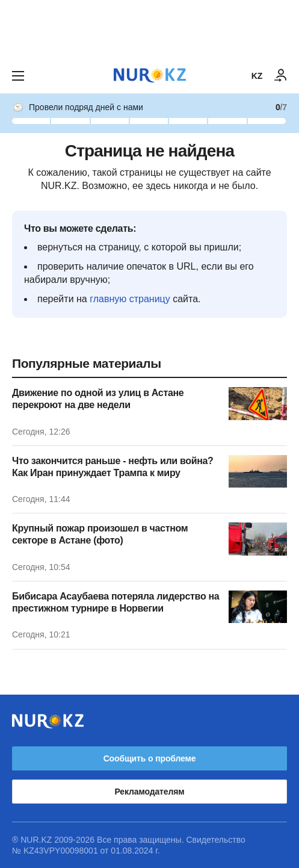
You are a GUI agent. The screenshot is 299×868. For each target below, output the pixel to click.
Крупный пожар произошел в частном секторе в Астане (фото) (100, 534)
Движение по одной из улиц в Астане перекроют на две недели (98, 399)
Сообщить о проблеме (150, 758)
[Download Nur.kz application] (149, 29)
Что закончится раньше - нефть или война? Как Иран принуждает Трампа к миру (113, 467)
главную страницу (130, 299)
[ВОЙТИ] (281, 76)
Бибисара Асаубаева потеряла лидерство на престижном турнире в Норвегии (116, 602)
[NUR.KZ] (150, 76)
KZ (257, 76)
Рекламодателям (150, 792)
